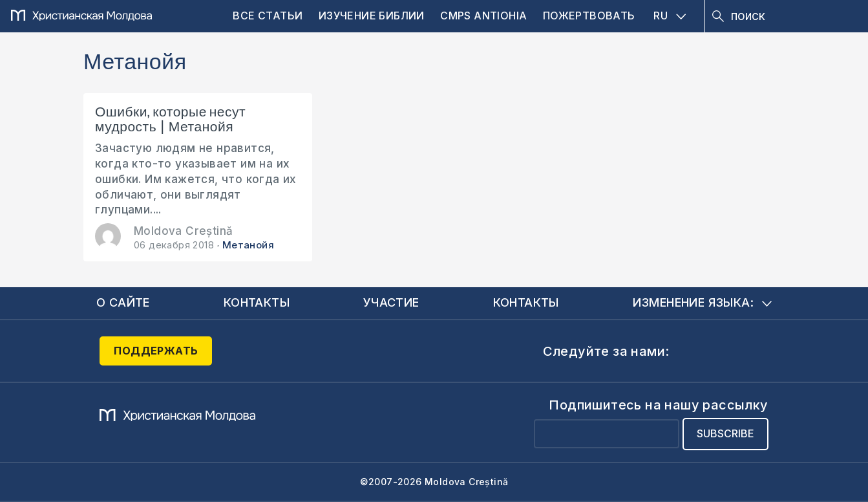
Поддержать (156, 351)
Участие (391, 302)
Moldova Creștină (183, 231)
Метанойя (248, 245)
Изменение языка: (702, 302)
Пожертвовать (589, 16)
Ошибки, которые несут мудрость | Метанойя (170, 120)
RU (670, 16)
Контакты (257, 302)
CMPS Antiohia (483, 16)
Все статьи (268, 16)
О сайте (123, 302)
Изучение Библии (372, 16)
